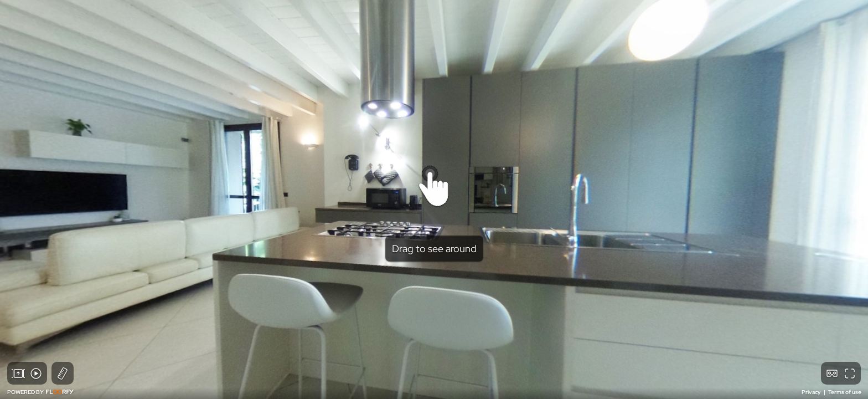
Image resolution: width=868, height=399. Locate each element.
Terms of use (845, 392)
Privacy (812, 392)
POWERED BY (40, 392)
